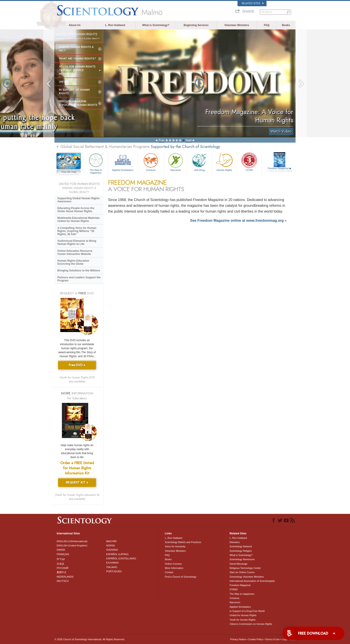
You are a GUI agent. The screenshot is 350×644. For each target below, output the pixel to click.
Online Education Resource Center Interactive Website (75, 252)
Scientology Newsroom (242, 559)
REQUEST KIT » (77, 482)
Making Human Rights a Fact (76, 49)
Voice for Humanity (175, 546)
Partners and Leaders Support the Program (79, 279)
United (64, 82)
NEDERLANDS (65, 577)
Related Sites (253, 3)
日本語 (60, 564)
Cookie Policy (256, 639)
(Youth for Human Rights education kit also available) (77, 497)
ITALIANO (112, 567)
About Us (75, 25)
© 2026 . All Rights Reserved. (90, 639)
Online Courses (173, 564)
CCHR (249, 162)
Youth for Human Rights (242, 620)
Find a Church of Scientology (180, 577)
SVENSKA (112, 550)
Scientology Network (241, 546)
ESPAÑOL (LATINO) (117, 554)
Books (286, 25)
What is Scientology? (156, 25)
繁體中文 (62, 572)
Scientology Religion (241, 551)
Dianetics (234, 542)
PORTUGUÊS (114, 571)
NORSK (111, 546)
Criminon (151, 162)
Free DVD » (77, 365)
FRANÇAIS (63, 554)
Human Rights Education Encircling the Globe (73, 262)
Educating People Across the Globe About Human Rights (76, 210)
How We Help (69, 172)
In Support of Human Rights (74, 92)
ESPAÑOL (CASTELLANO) (121, 558)
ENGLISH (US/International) (72, 541)
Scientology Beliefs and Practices (183, 542)
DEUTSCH (63, 581)
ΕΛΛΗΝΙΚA (112, 563)
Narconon (176, 162)
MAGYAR (111, 541)
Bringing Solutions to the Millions (79, 271)
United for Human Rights (243, 615)
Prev (162, 140)
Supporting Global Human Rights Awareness (78, 200)
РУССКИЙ (62, 568)
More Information (174, 568)
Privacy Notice (238, 639)
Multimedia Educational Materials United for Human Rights (78, 219)
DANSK (61, 550)
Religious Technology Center (245, 568)
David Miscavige (238, 564)
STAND (233, 589)
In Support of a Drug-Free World (247, 611)
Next (189, 140)
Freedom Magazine (280, 170)
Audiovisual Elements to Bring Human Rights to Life (77, 242)
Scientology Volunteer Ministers (247, 577)
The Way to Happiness (96, 163)
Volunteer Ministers (237, 25)
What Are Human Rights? (77, 59)
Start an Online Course (242, 572)
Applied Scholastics (123, 162)
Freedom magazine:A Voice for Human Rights (78, 103)
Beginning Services (196, 25)
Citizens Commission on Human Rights (251, 624)
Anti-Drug (199, 162)
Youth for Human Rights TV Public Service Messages (77, 70)
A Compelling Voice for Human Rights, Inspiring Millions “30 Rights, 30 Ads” (77, 231)
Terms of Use (272, 639)
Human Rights (224, 162)
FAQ (267, 25)
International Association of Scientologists (252, 581)
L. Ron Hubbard (115, 25)
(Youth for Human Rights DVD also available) (77, 379)
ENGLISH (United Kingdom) (72, 546)
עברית (61, 559)
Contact (169, 572)
